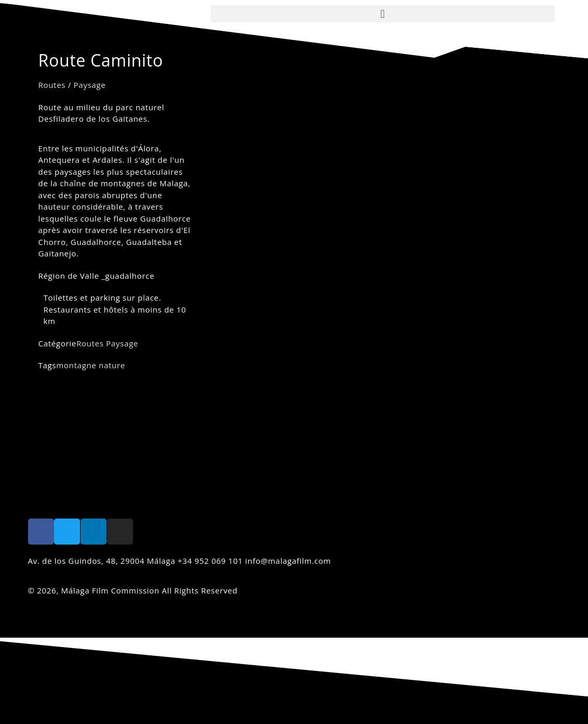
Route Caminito (101, 60)
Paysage (90, 85)
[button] (383, 14)
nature (112, 365)
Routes (52, 85)
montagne (76, 365)
